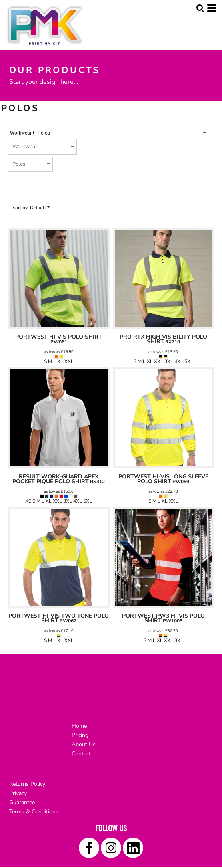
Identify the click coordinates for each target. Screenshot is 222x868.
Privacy (18, 793)
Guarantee (22, 802)
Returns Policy (27, 784)
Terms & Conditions (34, 812)
